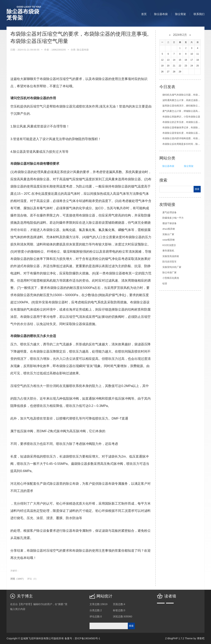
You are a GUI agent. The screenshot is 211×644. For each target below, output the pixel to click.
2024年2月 (180, 35)
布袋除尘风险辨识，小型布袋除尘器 (181, 117)
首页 (144, 14)
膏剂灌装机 (168, 251)
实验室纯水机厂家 (172, 267)
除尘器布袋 (161, 14)
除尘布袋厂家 (169, 272)
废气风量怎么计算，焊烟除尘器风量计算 (184, 111)
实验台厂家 (168, 234)
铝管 (165, 284)
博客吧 (201, 638)
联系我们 (199, 14)
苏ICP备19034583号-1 (87, 638)
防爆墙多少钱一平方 (173, 218)
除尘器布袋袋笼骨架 (24, 13)
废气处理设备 (169, 212)
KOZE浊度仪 (169, 245)
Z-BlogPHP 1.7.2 (175, 638)
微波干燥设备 (169, 223)
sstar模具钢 (168, 240)
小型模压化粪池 (171, 278)
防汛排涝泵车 (169, 262)
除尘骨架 (181, 14)
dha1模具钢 (169, 229)
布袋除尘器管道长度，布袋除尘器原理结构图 (186, 133)
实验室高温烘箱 (171, 256)
